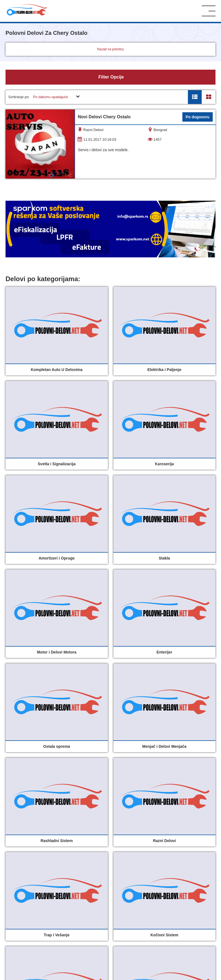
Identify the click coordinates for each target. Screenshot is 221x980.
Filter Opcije (110, 77)
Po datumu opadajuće (50, 97)
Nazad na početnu (110, 49)
